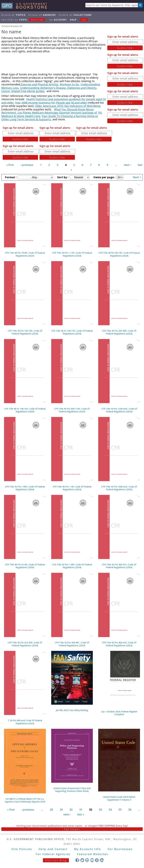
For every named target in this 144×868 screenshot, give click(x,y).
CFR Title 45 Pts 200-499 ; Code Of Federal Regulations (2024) (119, 332)
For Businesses (120, 849)
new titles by (25, 20)
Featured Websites (93, 854)
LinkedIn (102, 860)
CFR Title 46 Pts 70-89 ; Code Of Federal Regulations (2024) (25, 254)
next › (127, 165)
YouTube (92, 860)
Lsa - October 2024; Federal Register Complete (119, 713)
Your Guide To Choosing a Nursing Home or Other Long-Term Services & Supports (50, 118)
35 (120, 810)
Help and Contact (53, 849)
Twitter (82, 860)
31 (81, 810)
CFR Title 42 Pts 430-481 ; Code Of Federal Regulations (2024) (72, 644)
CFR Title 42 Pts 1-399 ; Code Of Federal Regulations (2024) (72, 566)
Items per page (104, 177)
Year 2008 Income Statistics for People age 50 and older (51, 103)
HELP (73, 20)
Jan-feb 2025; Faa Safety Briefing (72, 710)
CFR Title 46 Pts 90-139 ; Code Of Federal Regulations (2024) (119, 254)
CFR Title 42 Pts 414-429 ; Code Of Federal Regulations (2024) (25, 644)
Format (10, 177)
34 (110, 810)
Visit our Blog (56, 860)
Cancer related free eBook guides (23, 91)
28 (51, 810)
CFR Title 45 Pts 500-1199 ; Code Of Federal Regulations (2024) (72, 410)
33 (100, 810)
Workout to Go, (70, 84)
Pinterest (97, 860)
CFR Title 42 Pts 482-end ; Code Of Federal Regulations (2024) (119, 644)
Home (5, 26)
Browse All (13, 15)
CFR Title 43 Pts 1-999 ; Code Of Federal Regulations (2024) (25, 488)
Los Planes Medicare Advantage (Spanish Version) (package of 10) (60, 113)
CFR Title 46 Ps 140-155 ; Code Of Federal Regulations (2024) (72, 332)
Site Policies (22, 849)
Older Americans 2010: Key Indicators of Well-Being (68, 106)
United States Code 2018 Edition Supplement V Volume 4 (119, 798)
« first (10, 165)
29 (61, 810)
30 (71, 810)
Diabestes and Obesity (81, 88)
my (58, 20)
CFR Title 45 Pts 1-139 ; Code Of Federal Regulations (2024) (72, 254)
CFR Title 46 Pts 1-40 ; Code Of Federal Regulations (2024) (72, 488)
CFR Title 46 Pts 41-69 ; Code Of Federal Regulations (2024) (25, 566)
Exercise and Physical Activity (39, 84)
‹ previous (27, 165)
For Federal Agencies (53, 854)
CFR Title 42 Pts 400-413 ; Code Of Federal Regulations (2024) (119, 566)
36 (130, 810)
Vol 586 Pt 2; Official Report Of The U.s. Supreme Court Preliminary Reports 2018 (25, 800)
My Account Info (88, 849)
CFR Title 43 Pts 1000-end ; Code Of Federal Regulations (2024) (119, 488)
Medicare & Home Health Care (21, 116)
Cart (84, 20)
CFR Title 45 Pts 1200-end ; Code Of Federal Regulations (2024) (119, 410)
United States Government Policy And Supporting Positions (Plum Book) (72, 790)
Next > (137, 177)
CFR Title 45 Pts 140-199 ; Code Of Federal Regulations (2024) (25, 332)
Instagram (87, 860)
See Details (72, 829)
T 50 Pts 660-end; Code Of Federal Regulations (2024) (25, 722)
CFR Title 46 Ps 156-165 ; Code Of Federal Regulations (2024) (25, 410)
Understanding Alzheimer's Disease (43, 88)
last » (81, 814)
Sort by (62, 177)
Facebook (77, 860)
